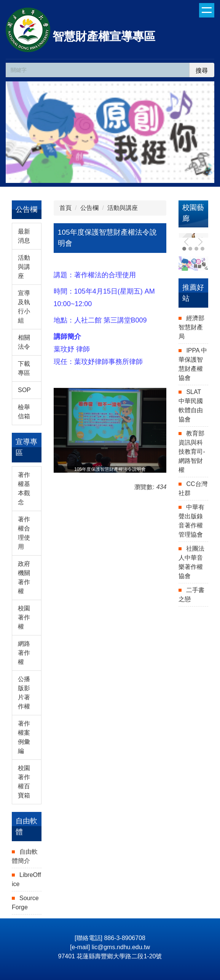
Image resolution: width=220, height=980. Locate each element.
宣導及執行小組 (24, 307)
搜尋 (202, 71)
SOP (24, 390)
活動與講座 (24, 267)
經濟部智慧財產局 (191, 327)
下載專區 (24, 368)
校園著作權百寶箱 (24, 782)
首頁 (65, 208)
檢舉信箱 (24, 412)
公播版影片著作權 (24, 693)
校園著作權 (24, 617)
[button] (188, 242)
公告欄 (89, 208)
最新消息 (24, 236)
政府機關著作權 (24, 577)
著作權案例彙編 (24, 737)
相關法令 (24, 342)
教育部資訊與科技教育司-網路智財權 (192, 452)
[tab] (190, 249)
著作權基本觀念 (24, 488)
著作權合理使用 (24, 533)
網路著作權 (24, 653)
